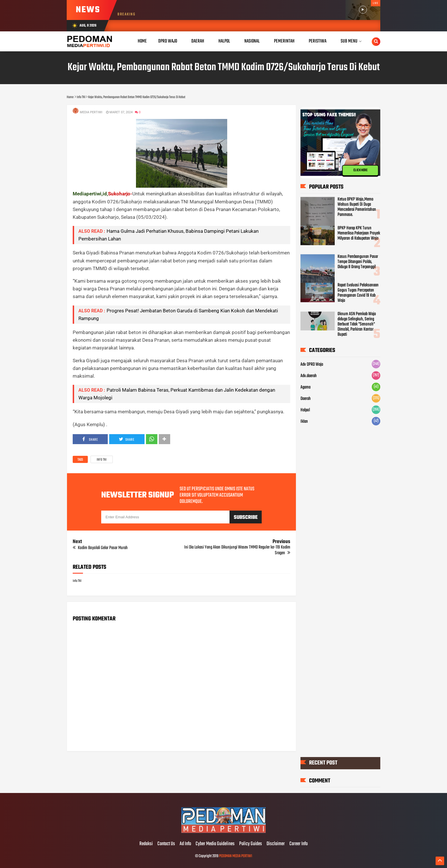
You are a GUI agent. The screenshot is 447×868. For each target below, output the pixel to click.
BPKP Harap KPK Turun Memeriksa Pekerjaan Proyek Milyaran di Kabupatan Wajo (359, 234)
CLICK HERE (360, 170)
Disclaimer (276, 844)
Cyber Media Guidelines (215, 844)
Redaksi (146, 844)
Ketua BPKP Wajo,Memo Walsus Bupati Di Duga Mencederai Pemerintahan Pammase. (357, 207)
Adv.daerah (309, 376)
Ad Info (185, 844)
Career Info (298, 844)
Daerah (306, 399)
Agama (305, 388)
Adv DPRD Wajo (312, 365)
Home (142, 41)
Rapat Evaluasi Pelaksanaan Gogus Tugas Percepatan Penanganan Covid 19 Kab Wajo (358, 293)
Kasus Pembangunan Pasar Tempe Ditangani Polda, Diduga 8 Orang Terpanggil (358, 262)
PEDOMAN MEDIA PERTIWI (235, 856)
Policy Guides (251, 844)
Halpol (305, 410)
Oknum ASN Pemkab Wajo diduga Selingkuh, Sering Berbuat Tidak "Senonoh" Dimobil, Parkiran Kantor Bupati (357, 325)
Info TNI (102, 460)
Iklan (304, 422)
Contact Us (166, 844)
